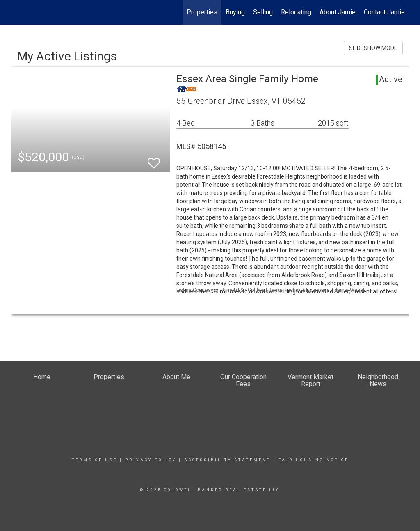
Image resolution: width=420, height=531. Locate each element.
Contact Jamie (384, 12)
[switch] (154, 159)
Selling (263, 12)
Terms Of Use (95, 460)
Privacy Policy (151, 460)
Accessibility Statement (227, 460)
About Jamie (338, 12)
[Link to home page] (15, 12)
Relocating (296, 12)
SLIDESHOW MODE (373, 48)
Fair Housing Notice (314, 460)
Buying (235, 12)
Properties (202, 12)
